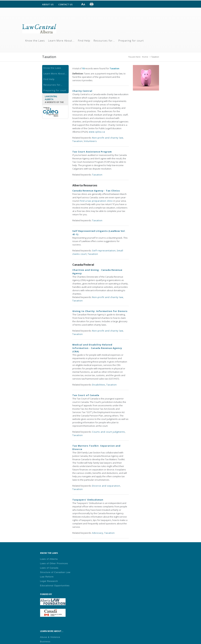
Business (45, 642)
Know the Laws (35, 41)
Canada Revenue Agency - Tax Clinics (96, 191)
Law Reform (47, 577)
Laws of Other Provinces (54, 563)
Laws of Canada (49, 568)
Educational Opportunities (55, 586)
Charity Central (82, 91)
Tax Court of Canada (86, 395)
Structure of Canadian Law (55, 572)
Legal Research (49, 581)
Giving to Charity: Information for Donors (100, 311)
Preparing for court (131, 41)
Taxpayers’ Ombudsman (88, 500)
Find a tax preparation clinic (96, 201)
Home (145, 57)
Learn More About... (61, 41)
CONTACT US (66, 4)
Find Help (84, 41)
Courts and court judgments (109, 432)
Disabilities (99, 385)
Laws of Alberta (49, 559)
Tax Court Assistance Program (92, 152)
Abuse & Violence (50, 637)
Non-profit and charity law (108, 138)
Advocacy (98, 533)
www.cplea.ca (97, 132)
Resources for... (104, 41)
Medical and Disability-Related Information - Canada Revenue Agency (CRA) (97, 348)
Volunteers (90, 141)
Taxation (78, 141)
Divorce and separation (106, 486)
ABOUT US (48, 4)
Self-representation (104, 251)
